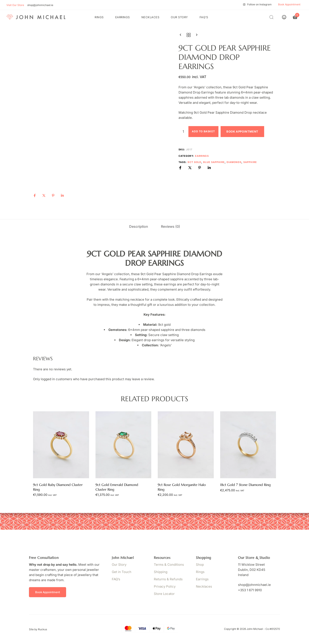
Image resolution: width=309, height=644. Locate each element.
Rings (99, 17)
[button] (272, 17)
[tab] (139, 226)
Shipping (161, 572)
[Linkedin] (62, 195)
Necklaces (150, 17)
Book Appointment (242, 131)
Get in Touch (122, 572)
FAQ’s (204, 17)
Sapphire (250, 162)
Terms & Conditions (169, 565)
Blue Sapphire (214, 162)
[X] (44, 195)
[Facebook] (35, 195)
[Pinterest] (53, 195)
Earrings (123, 17)
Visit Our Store (15, 5)
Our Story (179, 17)
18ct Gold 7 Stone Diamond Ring (245, 485)
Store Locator (164, 594)
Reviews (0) (170, 226)
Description (139, 226)
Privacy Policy (165, 586)
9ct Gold (194, 162)
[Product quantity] (183, 132)
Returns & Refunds (168, 579)
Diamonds (234, 162)
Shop (200, 565)
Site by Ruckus (38, 629)
